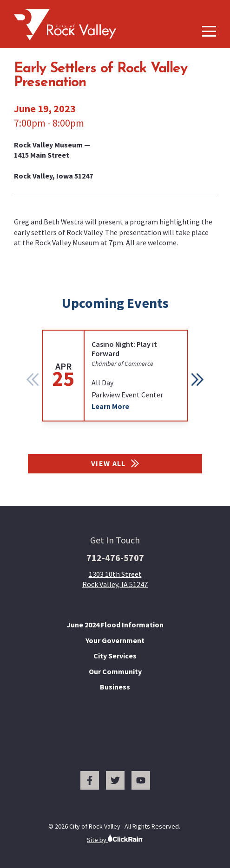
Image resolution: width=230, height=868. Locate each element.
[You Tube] (141, 780)
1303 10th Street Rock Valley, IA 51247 (115, 579)
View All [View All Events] (115, 463)
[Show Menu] (209, 31)
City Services (115, 656)
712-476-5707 (115, 558)
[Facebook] (90, 780)
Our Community (115, 671)
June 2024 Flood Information (115, 625)
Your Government (115, 640)
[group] (115, 376)
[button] (197, 379)
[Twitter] (115, 780)
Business (115, 687)
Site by (115, 839)
